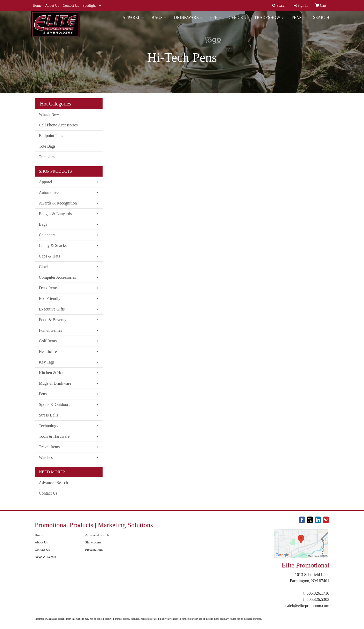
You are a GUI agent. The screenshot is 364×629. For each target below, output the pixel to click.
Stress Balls (49, 415)
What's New (49, 114)
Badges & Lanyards (55, 214)
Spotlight (89, 6)
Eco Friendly (50, 298)
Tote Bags (47, 146)
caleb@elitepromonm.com (307, 606)
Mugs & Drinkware (55, 383)
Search (321, 21)
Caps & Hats (50, 256)
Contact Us (71, 6)
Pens (298, 21)
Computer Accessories (58, 277)
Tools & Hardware (54, 436)
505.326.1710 (318, 593)
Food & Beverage (54, 320)
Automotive (49, 192)
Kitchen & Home (53, 373)
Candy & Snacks (53, 245)
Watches (46, 457)
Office (238, 21)
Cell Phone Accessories (58, 125)
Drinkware (188, 21)
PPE (215, 21)
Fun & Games (51, 330)
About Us (52, 6)
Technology (49, 426)
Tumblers (47, 157)
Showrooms (93, 542)
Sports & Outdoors (55, 404)
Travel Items (49, 447)
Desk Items (48, 288)
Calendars (47, 235)
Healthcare (48, 351)
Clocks (45, 267)
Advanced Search (53, 483)
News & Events (45, 557)
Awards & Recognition (58, 203)
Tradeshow (269, 21)
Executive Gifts (52, 309)
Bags (159, 21)
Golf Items (48, 341)
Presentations (94, 550)
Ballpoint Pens (51, 136)
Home (37, 6)
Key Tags (47, 362)
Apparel (133, 21)
